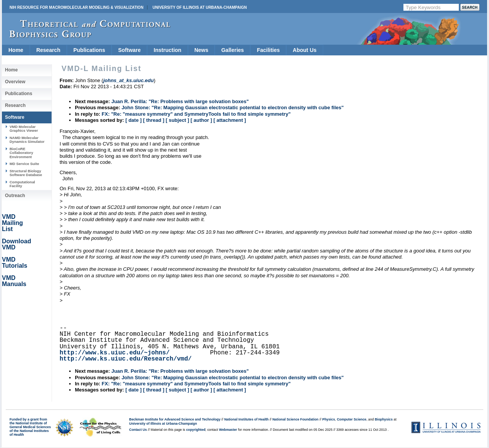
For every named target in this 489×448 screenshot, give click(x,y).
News (202, 50)
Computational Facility (22, 184)
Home (16, 50)
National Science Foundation (296, 419)
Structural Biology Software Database (26, 173)
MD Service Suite (24, 164)
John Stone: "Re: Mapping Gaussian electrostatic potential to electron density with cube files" (233, 108)
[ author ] (201, 120)
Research (48, 50)
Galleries (232, 50)
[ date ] (134, 120)
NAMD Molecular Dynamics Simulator (27, 140)
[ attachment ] (230, 120)
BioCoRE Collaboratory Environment (21, 153)
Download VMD (16, 244)
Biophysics (384, 419)
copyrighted (196, 430)
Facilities (268, 50)
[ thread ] (154, 120)
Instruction (167, 50)
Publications (89, 50)
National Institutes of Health (246, 419)
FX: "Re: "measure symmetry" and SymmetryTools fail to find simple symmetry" (196, 114)
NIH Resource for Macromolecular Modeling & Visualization (76, 7)
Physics (329, 419)
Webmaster (228, 430)
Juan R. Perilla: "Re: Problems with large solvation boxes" (180, 101)
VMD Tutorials (15, 263)
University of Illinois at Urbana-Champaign (200, 7)
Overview (15, 82)
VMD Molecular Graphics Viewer (24, 129)
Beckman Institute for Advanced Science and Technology (175, 419)
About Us (304, 50)
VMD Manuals (14, 281)
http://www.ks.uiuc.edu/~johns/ (115, 353)
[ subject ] (177, 120)
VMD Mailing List (12, 223)
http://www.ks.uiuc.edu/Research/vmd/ (126, 359)
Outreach (15, 196)
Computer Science (352, 419)
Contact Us (138, 430)
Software (129, 50)
